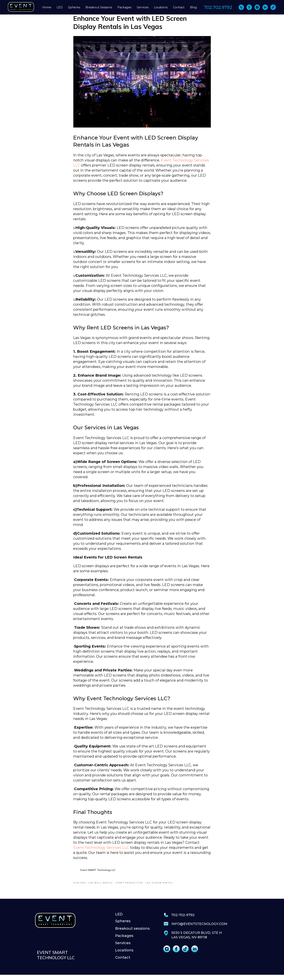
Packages (124, 7)
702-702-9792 (183, 920)
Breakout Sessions (99, 7)
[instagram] (257, 7)
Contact (179, 7)
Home (47, 7)
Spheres (74, 7)
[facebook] (249, 7)
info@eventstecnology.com (199, 929)
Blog (193, 7)
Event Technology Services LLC (101, 850)
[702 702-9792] (241, 7)
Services (143, 7)
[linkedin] (265, 7)
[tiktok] (273, 7)
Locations (161, 7)
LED (60, 7)
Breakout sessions (132, 934)
